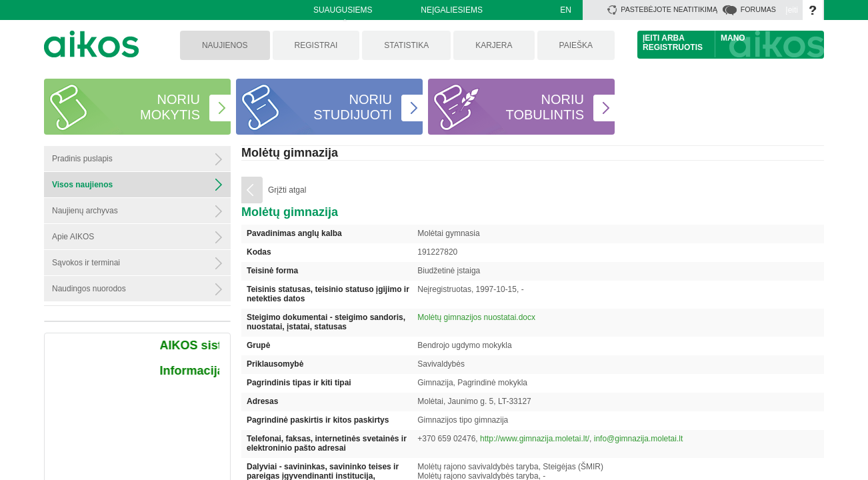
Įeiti (792, 10)
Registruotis (673, 47)
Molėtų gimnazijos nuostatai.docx (476, 317)
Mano (733, 38)
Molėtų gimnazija (290, 153)
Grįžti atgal (287, 190)
